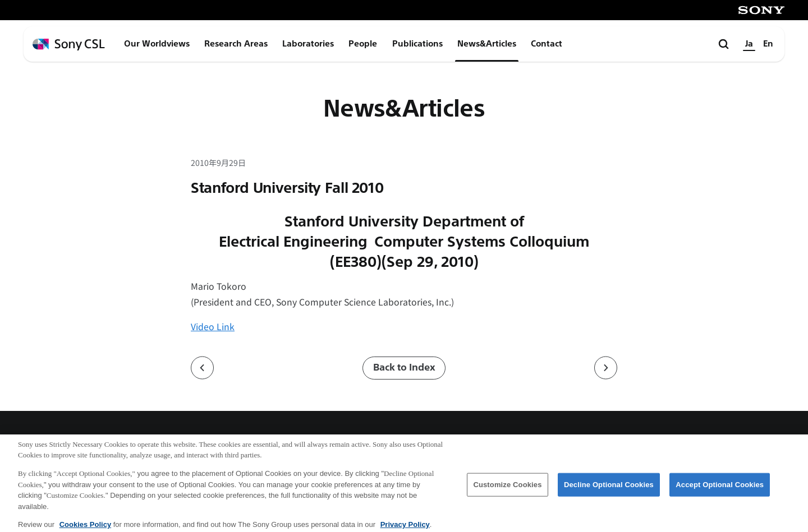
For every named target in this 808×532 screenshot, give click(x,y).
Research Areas (236, 44)
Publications (417, 44)
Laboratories (308, 44)
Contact (547, 44)
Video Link (213, 327)
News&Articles (487, 44)
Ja (749, 44)
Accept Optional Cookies (720, 489)
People (363, 44)
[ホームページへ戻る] (69, 45)
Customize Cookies (507, 489)
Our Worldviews (157, 44)
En (768, 44)
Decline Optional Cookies (609, 489)
